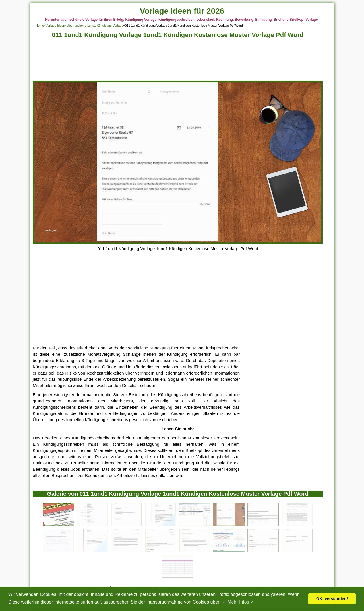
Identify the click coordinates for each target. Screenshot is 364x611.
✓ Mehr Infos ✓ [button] (238, 602)
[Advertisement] (178, 61)
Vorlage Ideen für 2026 (182, 11)
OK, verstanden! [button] (332, 599)
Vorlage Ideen (55, 26)
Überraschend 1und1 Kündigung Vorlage (95, 26)
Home (40, 26)
